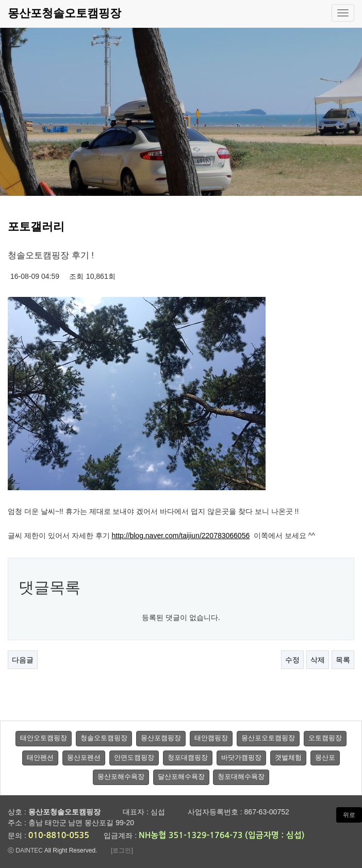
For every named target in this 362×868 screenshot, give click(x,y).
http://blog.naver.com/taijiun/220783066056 (180, 536)
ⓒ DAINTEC (25, 850)
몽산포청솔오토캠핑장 (64, 13)
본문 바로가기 (0, 0)
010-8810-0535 (59, 835)
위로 (349, 815)
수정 (292, 660)
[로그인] (122, 850)
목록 (343, 660)
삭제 (318, 660)
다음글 (23, 660)
